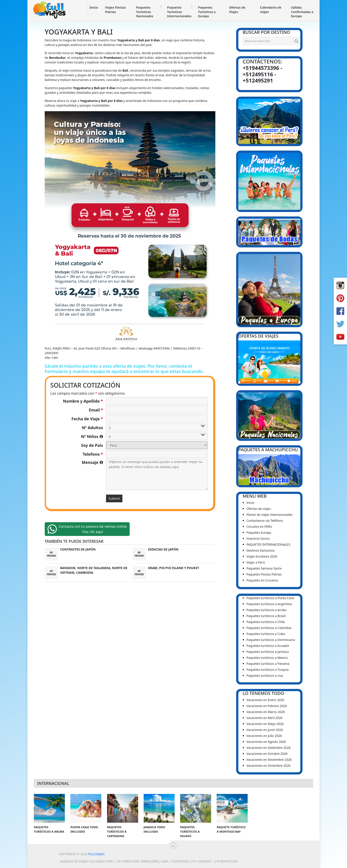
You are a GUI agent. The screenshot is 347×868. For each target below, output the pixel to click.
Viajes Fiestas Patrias (116, 10)
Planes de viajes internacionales (270, 515)
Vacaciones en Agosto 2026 (266, 742)
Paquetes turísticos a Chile (266, 622)
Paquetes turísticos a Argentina (269, 604)
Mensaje (92, 462)
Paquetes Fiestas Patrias (264, 574)
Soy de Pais (92, 445)
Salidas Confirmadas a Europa (302, 12)
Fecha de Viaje (87, 419)
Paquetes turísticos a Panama (268, 664)
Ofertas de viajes (259, 509)
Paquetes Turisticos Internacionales (179, 12)
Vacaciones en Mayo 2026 (265, 724)
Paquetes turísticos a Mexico (267, 658)
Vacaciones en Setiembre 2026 (269, 748)
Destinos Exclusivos (261, 550)
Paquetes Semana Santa (264, 568)
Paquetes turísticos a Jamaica (268, 652)
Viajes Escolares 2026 (262, 556)
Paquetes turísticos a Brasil (266, 616)
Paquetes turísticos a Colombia (269, 628)
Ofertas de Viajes (237, 10)
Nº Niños (92, 436)
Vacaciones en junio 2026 (265, 730)
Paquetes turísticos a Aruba (266, 610)
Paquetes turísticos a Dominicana (271, 640)
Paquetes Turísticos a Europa (207, 12)
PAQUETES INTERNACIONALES (268, 544)
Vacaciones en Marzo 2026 (266, 712)
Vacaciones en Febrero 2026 (267, 706)
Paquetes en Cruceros (262, 580)
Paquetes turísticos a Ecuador (268, 646)
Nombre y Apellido (83, 401)
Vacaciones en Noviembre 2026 (269, 760)
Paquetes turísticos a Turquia (268, 670)
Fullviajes (96, 854)
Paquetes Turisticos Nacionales (145, 12)
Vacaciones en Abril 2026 (265, 718)
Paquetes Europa (259, 532)
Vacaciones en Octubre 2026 (267, 754)
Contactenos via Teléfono (265, 521)
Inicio (94, 7)
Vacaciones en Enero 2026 (265, 700)
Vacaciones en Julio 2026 (264, 736)
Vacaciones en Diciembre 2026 (269, 766)
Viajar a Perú (256, 562)
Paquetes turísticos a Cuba (266, 634)
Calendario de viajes (271, 10)
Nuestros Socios (258, 538)
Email (96, 410)
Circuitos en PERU (259, 527)
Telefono (93, 454)
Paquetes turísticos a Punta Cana (270, 598)
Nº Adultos (92, 428)
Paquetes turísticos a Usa (265, 676)
